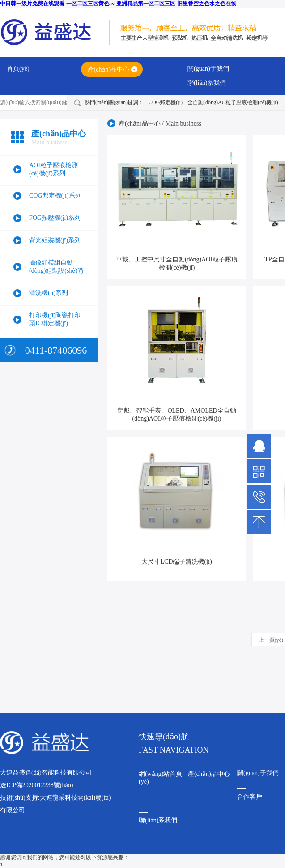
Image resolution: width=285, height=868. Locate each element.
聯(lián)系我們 (207, 83)
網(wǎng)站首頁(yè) (160, 778)
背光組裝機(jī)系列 (55, 240)
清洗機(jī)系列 (49, 293)
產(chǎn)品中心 (109, 70)
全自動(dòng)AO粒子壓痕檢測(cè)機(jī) (233, 102)
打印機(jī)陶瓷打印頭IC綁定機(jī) (55, 319)
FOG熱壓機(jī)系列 (55, 218)
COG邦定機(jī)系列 (55, 196)
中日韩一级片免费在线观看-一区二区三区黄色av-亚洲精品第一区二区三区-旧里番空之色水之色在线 (118, 4)
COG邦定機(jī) (166, 102)
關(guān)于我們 (208, 69)
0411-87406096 (56, 350)
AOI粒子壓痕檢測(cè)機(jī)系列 (53, 169)
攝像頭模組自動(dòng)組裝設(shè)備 (56, 267)
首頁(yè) (18, 69)
